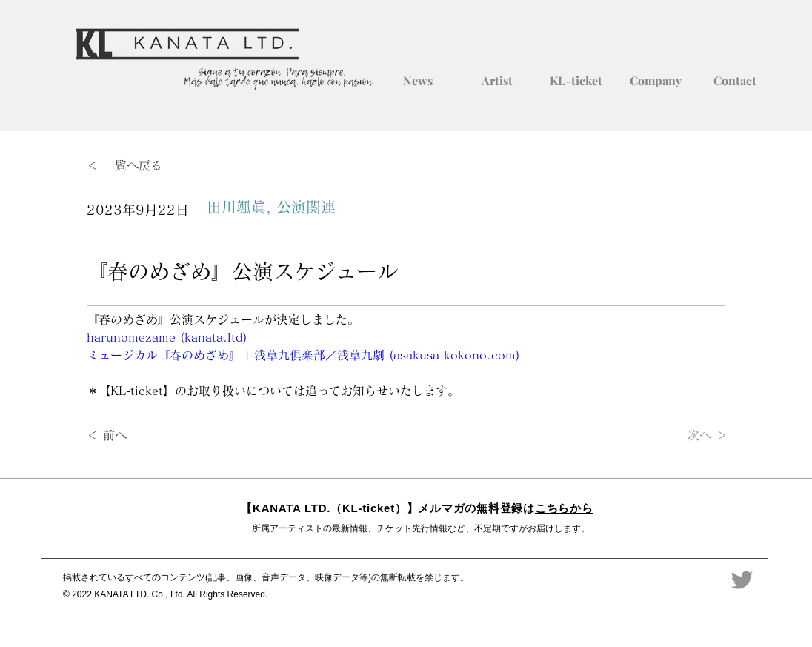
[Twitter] (742, 580)
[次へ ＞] (690, 436)
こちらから (564, 508)
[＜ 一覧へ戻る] (136, 166)
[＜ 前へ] (136, 436)
